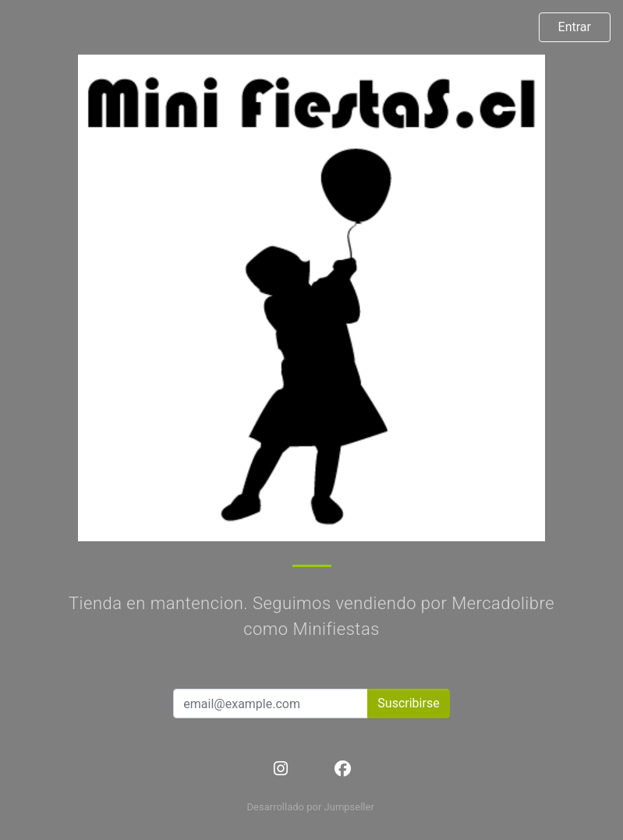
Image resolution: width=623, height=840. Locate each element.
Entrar (575, 27)
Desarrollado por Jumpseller (311, 807)
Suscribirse (408, 703)
